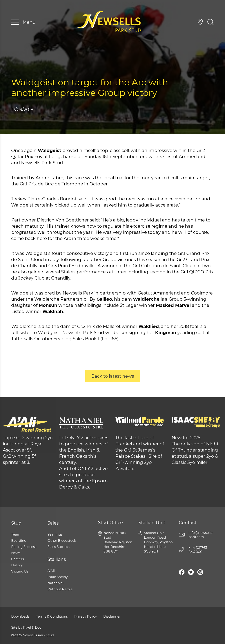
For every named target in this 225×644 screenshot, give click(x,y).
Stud (16, 523)
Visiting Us (200, 22)
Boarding (19, 541)
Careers (17, 559)
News (16, 553)
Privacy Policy (85, 616)
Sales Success (58, 547)
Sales (53, 523)
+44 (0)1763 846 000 (191, 22)
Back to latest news (113, 376)
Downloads (20, 616)
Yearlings (55, 534)
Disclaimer (112, 616)
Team (16, 534)
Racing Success (24, 547)
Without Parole (60, 589)
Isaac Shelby (58, 577)
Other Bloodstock (62, 541)
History (17, 565)
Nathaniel (55, 583)
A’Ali (51, 571)
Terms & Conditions (52, 616)
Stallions (57, 559)
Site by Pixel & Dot (26, 627)
